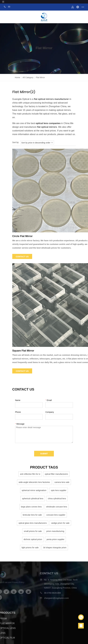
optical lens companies (48, 123)
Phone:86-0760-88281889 (5, 7)
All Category (28, 77)
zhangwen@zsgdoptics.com (53, 598)
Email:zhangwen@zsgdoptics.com (9, 7)
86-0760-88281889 (49, 593)
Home (17, 77)
